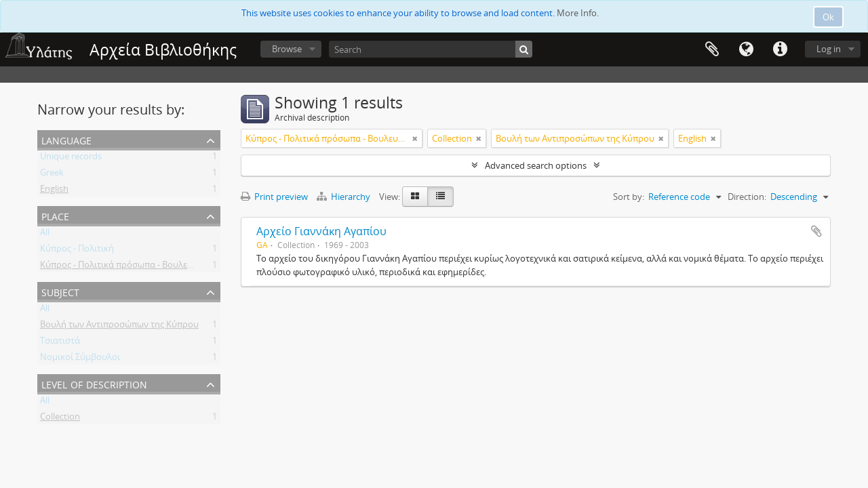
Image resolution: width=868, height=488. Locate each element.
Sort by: (629, 197)
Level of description (94, 383)
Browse (287, 49)
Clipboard (712, 49)
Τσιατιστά (60, 343)
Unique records (71, 159)
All (45, 235)
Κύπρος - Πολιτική (77, 251)
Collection (60, 419)
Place (55, 215)
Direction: (747, 197)
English (54, 191)
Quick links (780, 49)
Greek (52, 175)
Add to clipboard (816, 231)
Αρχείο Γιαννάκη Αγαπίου (321, 231)
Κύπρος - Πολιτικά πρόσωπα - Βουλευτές (122, 267)
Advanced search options (536, 165)
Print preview (274, 197)
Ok (828, 17)
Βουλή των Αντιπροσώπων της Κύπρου (119, 327)
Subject (60, 291)
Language (746, 49)
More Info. (578, 13)
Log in (829, 49)
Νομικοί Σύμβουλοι (80, 359)
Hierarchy (344, 197)
